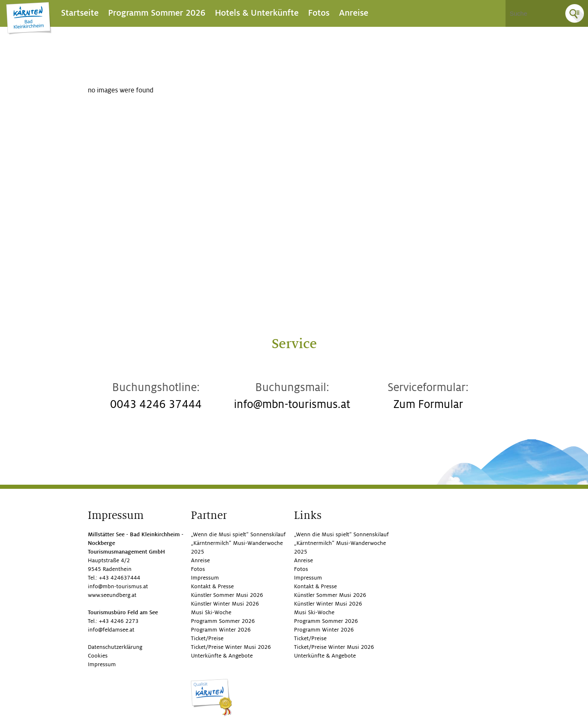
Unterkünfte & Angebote (222, 656)
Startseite (80, 13)
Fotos (319, 13)
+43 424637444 (120, 578)
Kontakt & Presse (212, 586)
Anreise (354, 13)
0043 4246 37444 (156, 404)
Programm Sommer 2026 (157, 13)
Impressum (102, 664)
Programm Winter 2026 (221, 630)
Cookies (98, 656)
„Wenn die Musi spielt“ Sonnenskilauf (238, 534)
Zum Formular (428, 404)
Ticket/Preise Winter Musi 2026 (231, 647)
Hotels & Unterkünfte (257, 13)
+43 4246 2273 (119, 621)
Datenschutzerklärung (115, 647)
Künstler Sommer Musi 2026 (227, 595)
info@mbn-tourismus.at (292, 404)
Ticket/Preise (207, 638)
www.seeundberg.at (112, 595)
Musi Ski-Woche (211, 612)
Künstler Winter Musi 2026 (225, 604)
